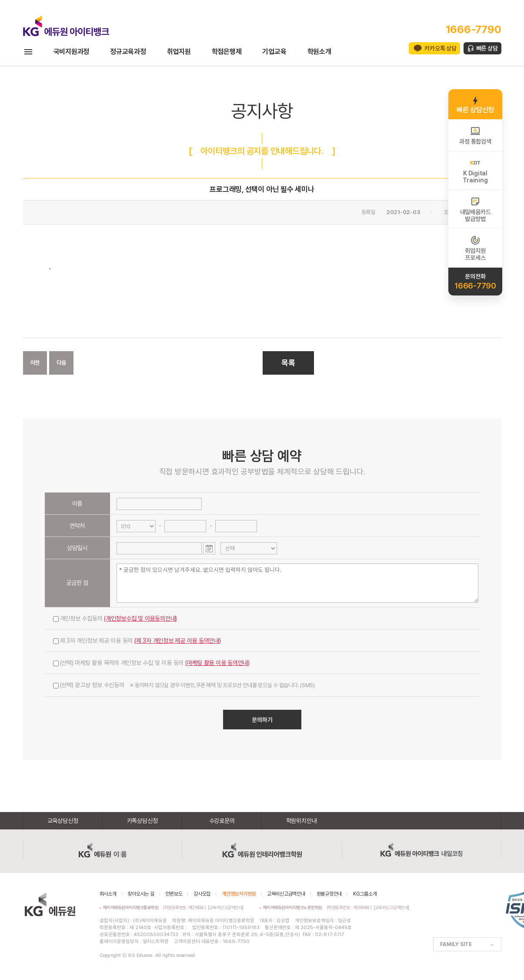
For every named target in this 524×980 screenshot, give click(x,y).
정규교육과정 (128, 52)
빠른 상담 (487, 48)
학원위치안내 (302, 821)
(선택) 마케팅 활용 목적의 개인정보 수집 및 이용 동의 (152, 663)
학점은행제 (227, 52)
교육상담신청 (63, 821)
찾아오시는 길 (141, 894)
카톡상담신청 (142, 821)
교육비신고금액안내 (286, 894)
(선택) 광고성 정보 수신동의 (184, 685)
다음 (61, 363)
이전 (35, 363)
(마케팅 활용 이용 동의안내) (217, 663)
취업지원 (179, 52)
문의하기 (262, 720)
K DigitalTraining (475, 171)
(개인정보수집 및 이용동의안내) (140, 618)
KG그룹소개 (365, 894)
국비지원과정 (72, 52)
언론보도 (174, 894)
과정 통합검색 (475, 135)
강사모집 (202, 894)
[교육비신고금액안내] (226, 907)
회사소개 (108, 894)
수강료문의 (222, 821)
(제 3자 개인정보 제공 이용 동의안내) (178, 641)
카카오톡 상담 (440, 48)
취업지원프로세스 (475, 248)
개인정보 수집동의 (115, 618)
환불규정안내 (329, 894)
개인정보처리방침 (239, 894)
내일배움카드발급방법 (476, 209)
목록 (288, 363)
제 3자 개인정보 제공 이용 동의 (137, 641)
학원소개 (319, 52)
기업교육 (274, 52)
